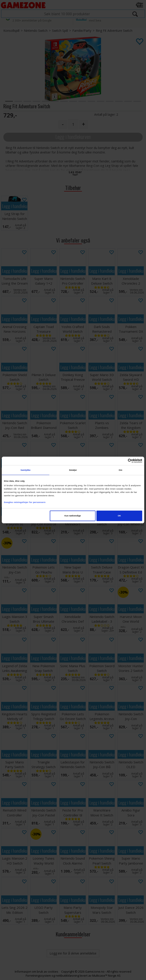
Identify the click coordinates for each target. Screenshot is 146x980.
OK (119, 516)
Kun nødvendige (73, 516)
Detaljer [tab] (73, 470)
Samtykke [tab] (26, 470)
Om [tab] (121, 470)
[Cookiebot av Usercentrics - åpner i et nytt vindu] (123, 461)
